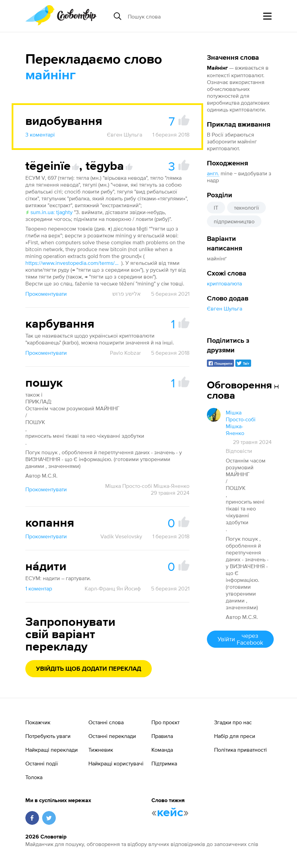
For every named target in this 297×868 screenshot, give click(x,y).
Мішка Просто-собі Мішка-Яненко (147, 486)
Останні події (42, 763)
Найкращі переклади (52, 750)
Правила (162, 736)
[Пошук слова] (181, 16)
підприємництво (234, 221)
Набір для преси (235, 736)
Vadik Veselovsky (121, 536)
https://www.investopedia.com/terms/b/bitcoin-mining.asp (73, 263)
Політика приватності (240, 750)
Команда (162, 750)
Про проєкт (165, 722)
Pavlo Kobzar (125, 353)
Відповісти (239, 451)
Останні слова (106, 722)
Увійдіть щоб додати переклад (89, 669)
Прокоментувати (46, 294)
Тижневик (101, 750)
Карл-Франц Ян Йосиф (113, 588)
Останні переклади (112, 736)
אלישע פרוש (127, 294)
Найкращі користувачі (116, 763)
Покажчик (38, 722)
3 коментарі (40, 134)
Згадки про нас (233, 722)
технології (246, 208)
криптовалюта (224, 283)
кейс (170, 813)
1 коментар (39, 588)
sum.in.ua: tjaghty (49, 212)
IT (216, 208)
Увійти (240, 639)
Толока (34, 777)
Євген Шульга (225, 308)
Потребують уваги (48, 736)
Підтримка (164, 763)
